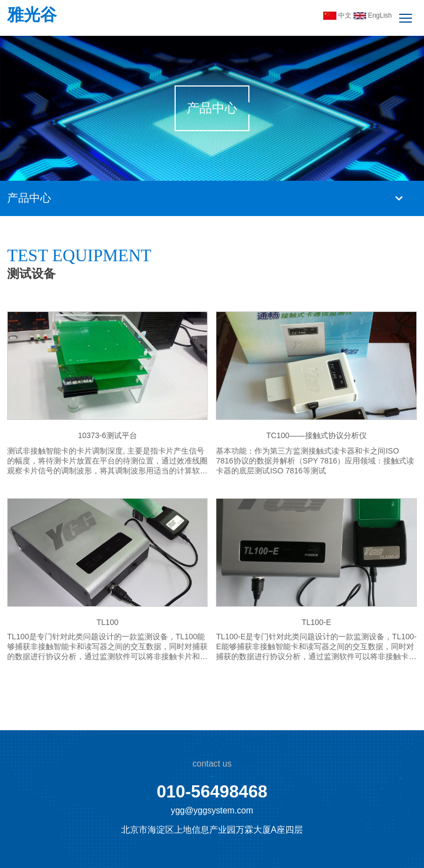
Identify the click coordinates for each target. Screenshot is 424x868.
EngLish (373, 15)
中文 (338, 15)
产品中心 (29, 198)
